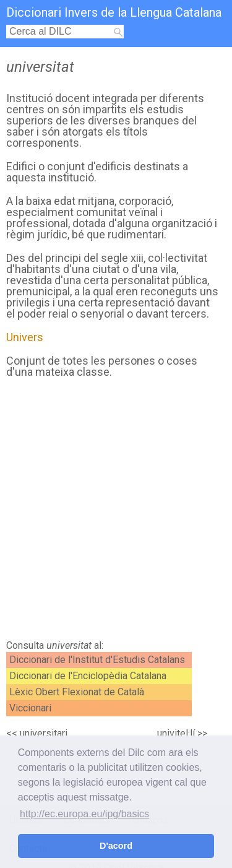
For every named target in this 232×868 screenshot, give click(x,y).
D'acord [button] (116, 846)
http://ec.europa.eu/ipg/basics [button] (84, 814)
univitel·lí (176, 733)
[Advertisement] (116, 512)
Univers (25, 337)
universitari (44, 733)
